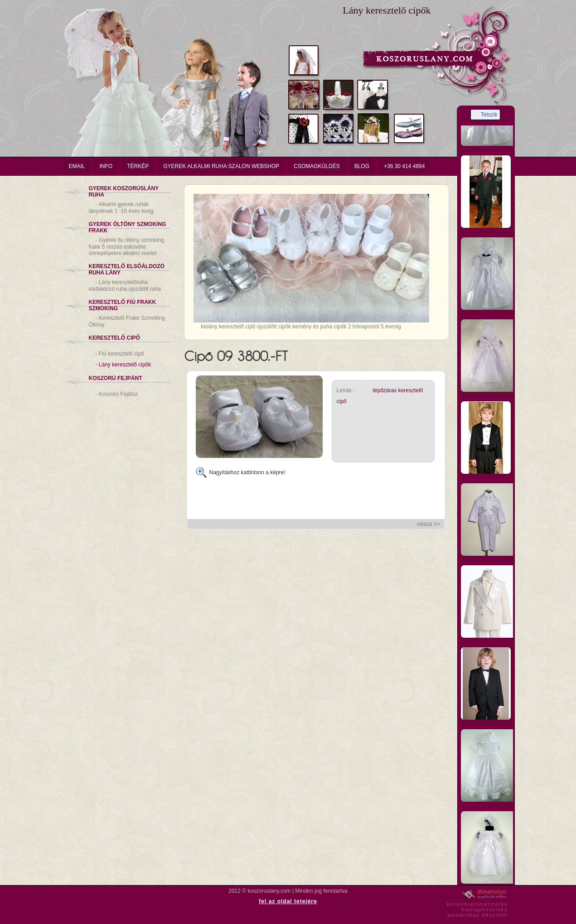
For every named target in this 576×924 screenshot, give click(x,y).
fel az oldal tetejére (288, 901)
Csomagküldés (317, 166)
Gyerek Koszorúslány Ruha (124, 192)
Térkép (138, 166)
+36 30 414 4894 (404, 166)
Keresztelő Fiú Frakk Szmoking (123, 305)
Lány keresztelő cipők (123, 365)
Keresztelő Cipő (114, 338)
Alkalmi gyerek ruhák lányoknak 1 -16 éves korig (121, 208)
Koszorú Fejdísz (117, 394)
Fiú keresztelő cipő (120, 354)
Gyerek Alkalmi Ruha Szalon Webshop (221, 166)
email (77, 166)
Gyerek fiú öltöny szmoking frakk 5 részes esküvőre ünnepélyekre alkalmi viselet (126, 247)
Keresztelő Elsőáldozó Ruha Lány (127, 269)
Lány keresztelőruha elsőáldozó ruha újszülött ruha (125, 286)
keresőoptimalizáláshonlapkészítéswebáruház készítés (477, 908)
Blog (362, 166)
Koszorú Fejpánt (116, 378)
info (106, 166)
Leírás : (346, 390)
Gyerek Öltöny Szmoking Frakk (128, 227)
